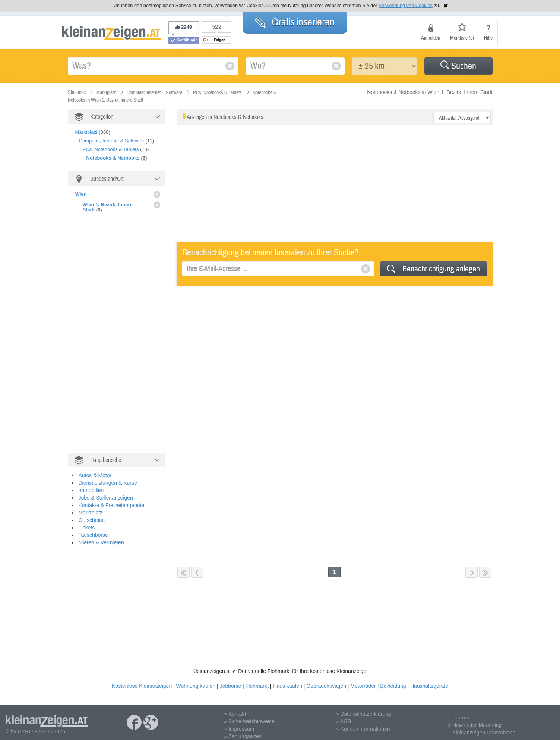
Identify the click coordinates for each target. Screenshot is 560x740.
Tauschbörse (93, 529)
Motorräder (363, 680)
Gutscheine (92, 514)
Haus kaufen (287, 680)
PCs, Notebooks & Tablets (111, 149)
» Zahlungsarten (243, 731)
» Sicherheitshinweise (249, 716)
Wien (81, 194)
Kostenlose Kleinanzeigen (142, 680)
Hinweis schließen (446, 6)
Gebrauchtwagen (326, 680)
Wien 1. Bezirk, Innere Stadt (108, 207)
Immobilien (91, 485)
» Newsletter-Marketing (475, 719)
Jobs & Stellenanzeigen (106, 492)
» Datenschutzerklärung (364, 708)
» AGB (344, 716)
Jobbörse (231, 680)
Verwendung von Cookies (406, 5)
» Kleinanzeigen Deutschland (482, 727)
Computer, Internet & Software (112, 141)
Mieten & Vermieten (101, 537)
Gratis (295, 22)
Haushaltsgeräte (429, 680)
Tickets (87, 522)
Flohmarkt (257, 680)
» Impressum (239, 723)
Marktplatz (86, 132)
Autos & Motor (95, 470)
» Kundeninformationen (363, 723)
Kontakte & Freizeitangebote (112, 500)
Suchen (458, 66)
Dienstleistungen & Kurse (108, 477)
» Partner (459, 712)
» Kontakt (235, 708)
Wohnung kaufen (196, 680)
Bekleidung (393, 680)
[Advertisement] (124, 333)
